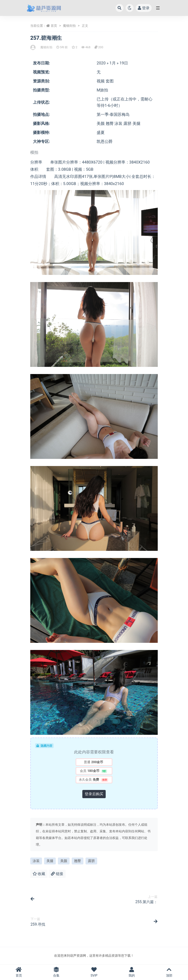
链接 (57, 874)
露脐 (91, 861)
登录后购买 (94, 794)
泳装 (36, 861)
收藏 (39, 874)
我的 (132, 972)
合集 (57, 972)
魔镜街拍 (69, 26)
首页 (54, 26)
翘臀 (78, 861)
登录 (144, 8)
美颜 (64, 861)
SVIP (94, 972)
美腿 (50, 861)
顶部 (169, 972)
